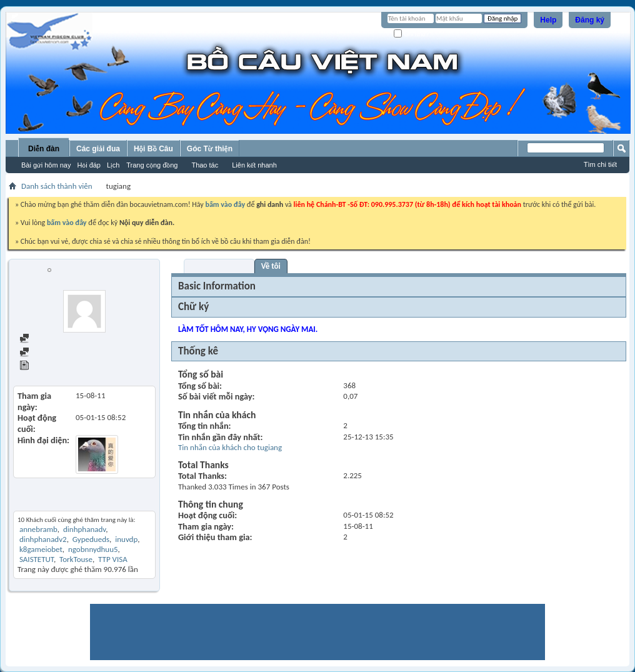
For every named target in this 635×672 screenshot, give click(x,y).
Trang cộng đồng (152, 165)
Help (548, 20)
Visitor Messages (219, 266)
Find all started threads (63, 353)
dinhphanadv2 (43, 539)
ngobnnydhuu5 (93, 549)
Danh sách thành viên (57, 186)
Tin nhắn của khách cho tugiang (230, 447)
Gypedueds (91, 539)
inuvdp (126, 539)
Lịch (113, 165)
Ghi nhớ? (412, 34)
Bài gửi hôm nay (46, 165)
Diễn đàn (44, 149)
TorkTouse (76, 559)
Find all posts (47, 339)
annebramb (38, 529)
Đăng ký (590, 20)
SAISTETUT (37, 559)
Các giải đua (98, 149)
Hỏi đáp (89, 165)
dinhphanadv (84, 529)
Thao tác (205, 165)
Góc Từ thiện (210, 149)
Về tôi (271, 266)
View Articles (47, 367)
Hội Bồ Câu (153, 149)
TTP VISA (113, 559)
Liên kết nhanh (254, 165)
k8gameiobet (41, 549)
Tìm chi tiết (600, 164)
